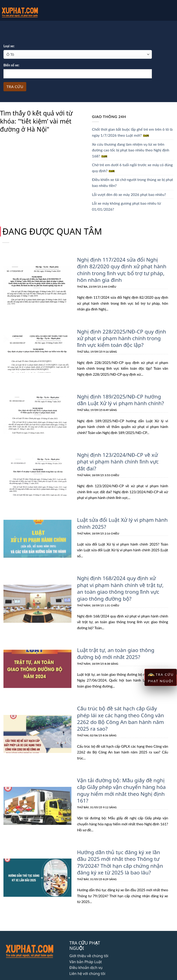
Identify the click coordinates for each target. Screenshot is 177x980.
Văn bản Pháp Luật (86, 948)
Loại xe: (9, 46)
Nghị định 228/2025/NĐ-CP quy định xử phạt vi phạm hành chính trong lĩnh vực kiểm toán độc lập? (120, 337)
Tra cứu (15, 87)
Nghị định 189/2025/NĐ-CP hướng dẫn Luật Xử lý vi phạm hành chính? (119, 398)
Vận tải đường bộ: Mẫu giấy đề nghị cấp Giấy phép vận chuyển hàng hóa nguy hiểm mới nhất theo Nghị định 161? (120, 778)
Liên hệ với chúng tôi (87, 960)
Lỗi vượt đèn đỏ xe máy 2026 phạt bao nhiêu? (129, 194)
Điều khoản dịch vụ (86, 954)
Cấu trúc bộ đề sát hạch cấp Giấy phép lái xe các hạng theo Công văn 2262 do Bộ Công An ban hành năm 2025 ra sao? (122, 707)
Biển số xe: (11, 65)
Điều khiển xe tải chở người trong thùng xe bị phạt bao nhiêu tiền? (133, 182)
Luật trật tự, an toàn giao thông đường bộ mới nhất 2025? (114, 643)
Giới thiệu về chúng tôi (89, 942)
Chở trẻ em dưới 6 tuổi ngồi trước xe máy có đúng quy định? (132, 168)
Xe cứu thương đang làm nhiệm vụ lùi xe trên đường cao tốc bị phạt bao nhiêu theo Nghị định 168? (131, 150)
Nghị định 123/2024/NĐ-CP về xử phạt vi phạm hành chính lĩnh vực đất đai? (122, 456)
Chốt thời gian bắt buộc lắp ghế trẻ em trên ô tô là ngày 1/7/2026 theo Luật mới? (132, 132)
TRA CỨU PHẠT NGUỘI (161, 677)
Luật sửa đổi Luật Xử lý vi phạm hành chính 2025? (121, 514)
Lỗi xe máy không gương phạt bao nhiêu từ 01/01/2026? (126, 206)
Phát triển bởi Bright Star (88, 974)
